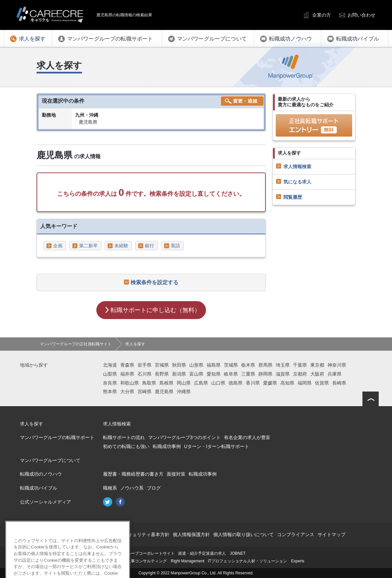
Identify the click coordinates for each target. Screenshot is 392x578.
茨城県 (231, 365)
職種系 (110, 488)
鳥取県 (149, 383)
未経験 (121, 246)
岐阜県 (231, 374)
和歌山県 (130, 383)
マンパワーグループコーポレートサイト (139, 553)
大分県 (127, 392)
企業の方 (322, 15)
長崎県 (339, 383)
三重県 (248, 374)
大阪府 (317, 374)
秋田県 (179, 365)
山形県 (196, 365)
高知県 (287, 383)
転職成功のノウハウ (41, 474)
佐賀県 (322, 383)
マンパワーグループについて (50, 460)
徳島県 (236, 383)
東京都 (317, 365)
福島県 (214, 365)
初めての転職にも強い (126, 446)
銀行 (149, 246)
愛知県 (214, 374)
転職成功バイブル (39, 488)
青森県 (127, 365)
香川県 (253, 383)
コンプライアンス (296, 534)
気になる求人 (297, 182)
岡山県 (184, 383)
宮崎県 (145, 392)
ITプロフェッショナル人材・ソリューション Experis (256, 561)
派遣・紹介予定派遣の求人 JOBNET (212, 553)
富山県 (196, 374)
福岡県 (305, 383)
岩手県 (145, 365)
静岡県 (265, 374)
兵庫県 (335, 374)
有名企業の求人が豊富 (247, 437)
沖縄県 (184, 392)
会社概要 (56, 534)
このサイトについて (89, 534)
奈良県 (110, 383)
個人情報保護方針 (191, 534)
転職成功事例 (167, 446)
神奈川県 (337, 365)
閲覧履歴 (293, 197)
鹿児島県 (164, 392)
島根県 (166, 383)
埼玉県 (283, 365)
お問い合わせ (361, 15)
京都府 (300, 374)
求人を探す (32, 424)
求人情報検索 (297, 167)
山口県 (218, 383)
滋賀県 (283, 374)
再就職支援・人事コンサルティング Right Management (154, 561)
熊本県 (110, 392)
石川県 (145, 374)
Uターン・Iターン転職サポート (217, 446)
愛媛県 (270, 383)
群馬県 (265, 365)
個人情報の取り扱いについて (244, 534)
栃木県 (248, 365)
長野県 (162, 374)
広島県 (201, 383)
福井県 (127, 374)
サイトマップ (332, 534)
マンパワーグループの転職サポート (57, 437)
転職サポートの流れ (124, 437)
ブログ (154, 488)
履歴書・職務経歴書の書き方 (133, 474)
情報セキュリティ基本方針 (142, 534)
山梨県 (110, 374)
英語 (175, 246)
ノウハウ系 (132, 488)
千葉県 (300, 365)
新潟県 (179, 374)
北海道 (110, 365)
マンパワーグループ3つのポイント (184, 437)
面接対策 (176, 474)
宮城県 (162, 365)
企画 (58, 246)
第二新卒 (88, 246)
